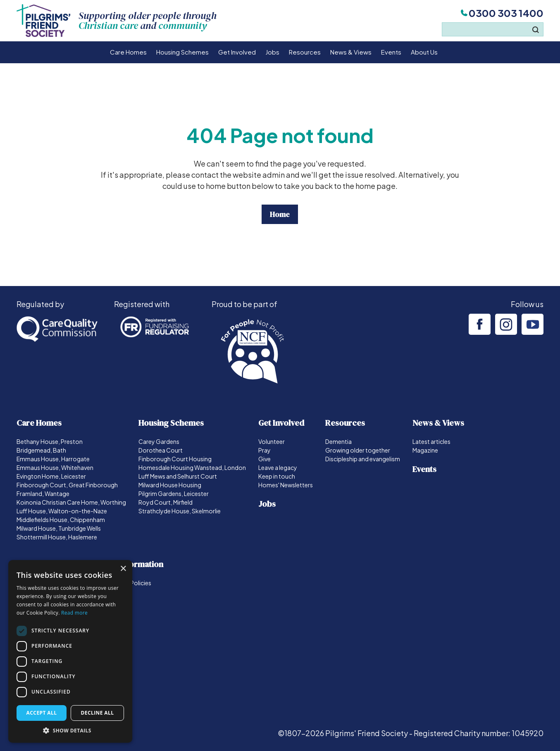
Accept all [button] (42, 713)
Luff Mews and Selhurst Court (178, 476)
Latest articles (431, 441)
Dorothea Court (161, 450)
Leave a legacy (278, 467)
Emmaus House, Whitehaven (55, 467)
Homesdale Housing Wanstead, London (192, 467)
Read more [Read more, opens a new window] (74, 613)
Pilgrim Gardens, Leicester (174, 494)
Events (391, 52)
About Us (424, 52)
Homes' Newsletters (286, 485)
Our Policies (135, 583)
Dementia (338, 441)
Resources (305, 52)
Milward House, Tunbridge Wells (59, 528)
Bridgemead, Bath (41, 450)
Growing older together (358, 450)
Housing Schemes (182, 52)
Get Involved (237, 52)
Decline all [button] (98, 713)
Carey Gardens (159, 441)
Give (265, 459)
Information (141, 564)
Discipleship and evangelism (363, 459)
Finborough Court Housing (175, 459)
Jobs (272, 52)
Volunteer (272, 441)
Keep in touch (277, 476)
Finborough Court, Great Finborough (67, 485)
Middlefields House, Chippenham (61, 520)
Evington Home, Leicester (51, 476)
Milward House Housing (170, 485)
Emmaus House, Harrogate (53, 459)
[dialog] (70, 651)
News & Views (351, 52)
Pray (265, 450)
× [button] (123, 569)
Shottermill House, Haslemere (57, 537)
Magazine (425, 450)
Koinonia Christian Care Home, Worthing (71, 502)
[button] (70, 730)
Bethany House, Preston (50, 441)
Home (280, 214)
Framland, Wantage (43, 494)
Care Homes (128, 52)
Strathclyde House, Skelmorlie (180, 511)
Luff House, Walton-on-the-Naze (62, 511)
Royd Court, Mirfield (166, 502)
